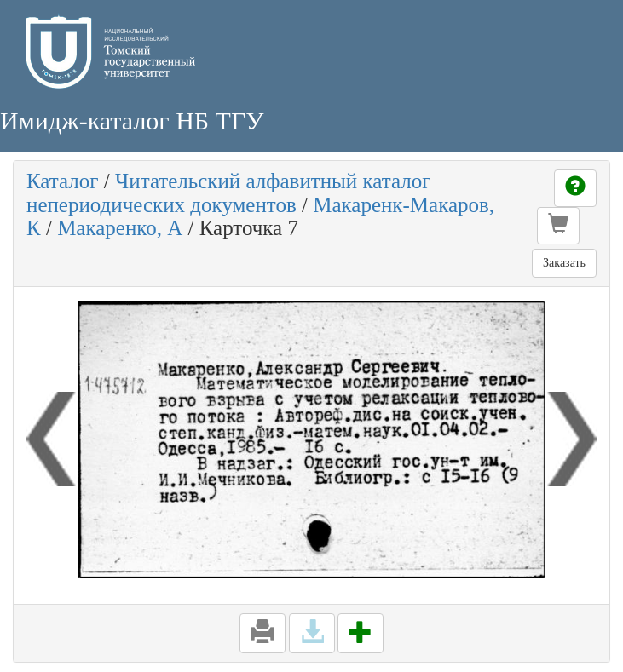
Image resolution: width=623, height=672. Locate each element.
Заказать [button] (564, 263)
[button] (558, 226)
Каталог (63, 181)
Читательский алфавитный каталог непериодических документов (228, 193)
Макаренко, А (120, 228)
